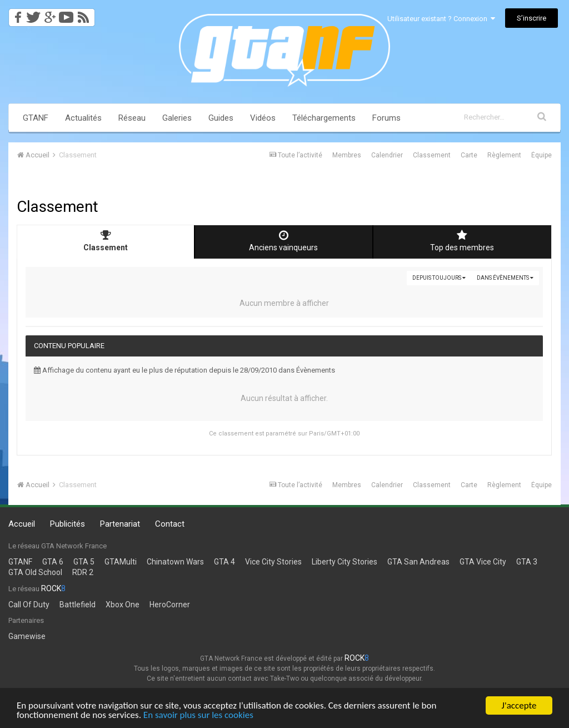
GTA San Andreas (418, 562)
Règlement (504, 155)
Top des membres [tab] (462, 241)
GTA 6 (53, 562)
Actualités (83, 118)
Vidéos (263, 118)
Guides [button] (221, 118)
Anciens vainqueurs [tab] (283, 241)
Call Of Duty (29, 605)
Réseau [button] (132, 118)
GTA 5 (84, 562)
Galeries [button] (177, 118)
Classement (432, 155)
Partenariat (120, 524)
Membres (347, 155)
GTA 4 (224, 562)
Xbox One (123, 605)
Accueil (22, 524)
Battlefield (78, 605)
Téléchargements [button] (324, 118)
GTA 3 (527, 562)
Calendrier (387, 155)
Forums (386, 118)
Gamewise (27, 636)
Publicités (68, 524)
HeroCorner (170, 605)
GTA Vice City (483, 562)
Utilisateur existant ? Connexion (441, 19)
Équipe (541, 155)
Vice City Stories (273, 562)
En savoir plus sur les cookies (198, 715)
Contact (170, 524)
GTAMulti (121, 562)
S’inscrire (531, 18)
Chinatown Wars (175, 562)
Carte (469, 155)
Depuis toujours (439, 278)
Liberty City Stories (345, 562)
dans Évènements (505, 278)
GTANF (36, 118)
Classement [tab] (106, 241)
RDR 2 (83, 572)
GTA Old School (35, 572)
